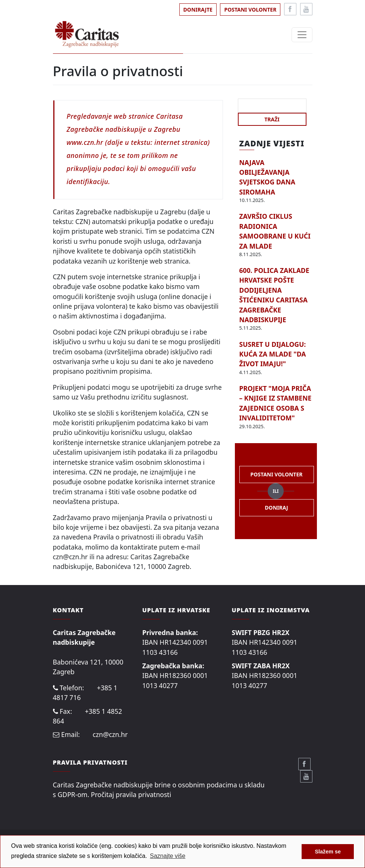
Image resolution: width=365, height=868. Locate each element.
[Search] (272, 106)
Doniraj (276, 508)
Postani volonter (250, 10)
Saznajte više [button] (168, 856)
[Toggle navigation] (302, 35)
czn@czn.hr (110, 734)
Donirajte (198, 10)
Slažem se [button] (328, 852)
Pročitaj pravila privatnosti (131, 794)
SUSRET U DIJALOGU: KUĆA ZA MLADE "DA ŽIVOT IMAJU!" (273, 354)
